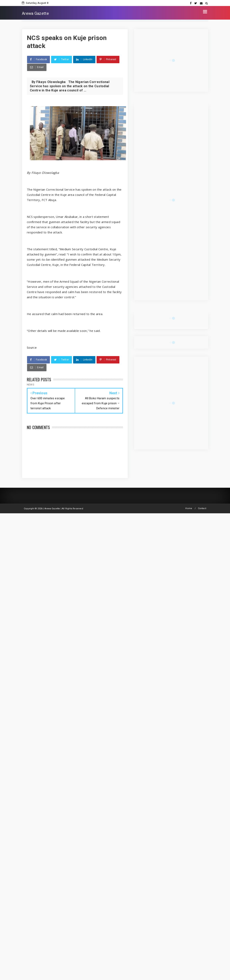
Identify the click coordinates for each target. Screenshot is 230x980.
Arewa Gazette (35, 13)
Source (32, 347)
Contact (202, 508)
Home (189, 508)
